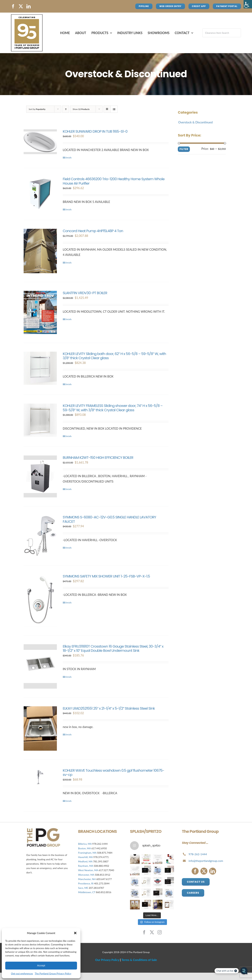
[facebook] (13, 6)
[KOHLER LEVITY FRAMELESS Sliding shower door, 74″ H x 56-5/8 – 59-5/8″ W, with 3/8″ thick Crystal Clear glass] (40, 420)
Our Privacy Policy (107, 960)
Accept (41, 965)
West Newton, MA (88, 870)
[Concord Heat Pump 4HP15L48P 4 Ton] (40, 251)
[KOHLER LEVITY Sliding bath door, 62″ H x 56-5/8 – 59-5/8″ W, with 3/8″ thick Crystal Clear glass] (40, 368)
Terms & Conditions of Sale (139, 960)
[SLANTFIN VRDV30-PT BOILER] (40, 312)
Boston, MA (85, 848)
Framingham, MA (87, 853)
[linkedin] (29, 6)
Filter (184, 149)
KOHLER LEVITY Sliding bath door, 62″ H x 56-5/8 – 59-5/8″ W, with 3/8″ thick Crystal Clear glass (114, 356)
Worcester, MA (86, 875)
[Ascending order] (66, 109)
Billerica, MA (85, 844)
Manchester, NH (87, 879)
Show (81, 109)
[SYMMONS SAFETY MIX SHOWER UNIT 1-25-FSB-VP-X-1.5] (40, 600)
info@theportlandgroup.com (206, 861)
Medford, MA (85, 861)
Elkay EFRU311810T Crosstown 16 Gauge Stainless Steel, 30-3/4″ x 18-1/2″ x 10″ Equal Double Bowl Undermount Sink (113, 648)
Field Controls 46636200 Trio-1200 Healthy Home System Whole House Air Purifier (114, 181)
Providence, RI (86, 883)
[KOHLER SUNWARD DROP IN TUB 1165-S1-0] (40, 142)
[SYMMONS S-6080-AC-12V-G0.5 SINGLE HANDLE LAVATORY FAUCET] (40, 536)
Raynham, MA (86, 866)
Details (69, 158)
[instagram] (160, 932)
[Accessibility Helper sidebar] (248, 4)
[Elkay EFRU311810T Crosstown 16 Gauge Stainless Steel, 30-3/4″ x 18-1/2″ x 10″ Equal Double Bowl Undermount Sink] (40, 666)
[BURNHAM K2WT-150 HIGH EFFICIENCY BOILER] (40, 476)
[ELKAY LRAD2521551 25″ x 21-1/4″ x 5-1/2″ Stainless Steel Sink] (40, 728)
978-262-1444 (198, 854)
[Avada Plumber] (27, 16)
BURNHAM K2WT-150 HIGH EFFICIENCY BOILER (98, 458)
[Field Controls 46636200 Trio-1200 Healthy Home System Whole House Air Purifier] (40, 193)
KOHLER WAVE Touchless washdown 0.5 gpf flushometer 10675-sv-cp (114, 773)
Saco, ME (83, 888)
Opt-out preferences (22, 973)
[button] (75, 933)
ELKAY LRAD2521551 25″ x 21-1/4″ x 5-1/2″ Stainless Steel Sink (109, 708)
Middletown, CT (87, 892)
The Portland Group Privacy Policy (53, 973)
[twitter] (21, 6)
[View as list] (114, 109)
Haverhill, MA (86, 857)
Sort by (37, 109)
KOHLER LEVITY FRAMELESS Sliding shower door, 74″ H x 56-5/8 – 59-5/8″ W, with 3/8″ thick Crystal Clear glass (113, 408)
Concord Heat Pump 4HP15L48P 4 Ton (93, 231)
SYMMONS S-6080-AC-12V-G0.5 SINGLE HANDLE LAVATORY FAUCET (109, 519)
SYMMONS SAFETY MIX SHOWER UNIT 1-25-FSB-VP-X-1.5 (106, 576)
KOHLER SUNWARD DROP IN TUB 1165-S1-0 (95, 131)
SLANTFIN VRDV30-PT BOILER (85, 293)
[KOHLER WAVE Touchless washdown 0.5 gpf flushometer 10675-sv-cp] (40, 777)
